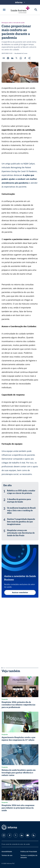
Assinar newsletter (20, 592)
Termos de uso (7, 855)
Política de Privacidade (29, 852)
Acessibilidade (7, 852)
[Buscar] (36, 10)
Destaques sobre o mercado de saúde (13, 23)
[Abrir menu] (4, 10)
